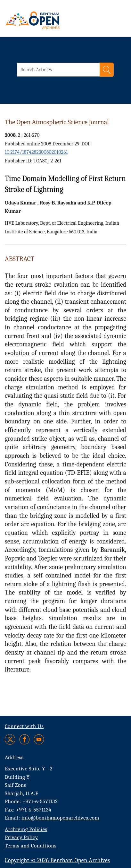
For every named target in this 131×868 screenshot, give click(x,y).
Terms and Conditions (31, 846)
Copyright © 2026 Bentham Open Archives (57, 860)
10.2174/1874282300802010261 (36, 152)
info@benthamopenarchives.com (60, 818)
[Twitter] (10, 739)
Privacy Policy (21, 837)
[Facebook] (25, 739)
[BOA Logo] (50, 20)
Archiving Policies (26, 829)
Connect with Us (24, 726)
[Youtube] (39, 739)
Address (14, 757)
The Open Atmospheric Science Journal (57, 122)
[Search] (107, 70)
